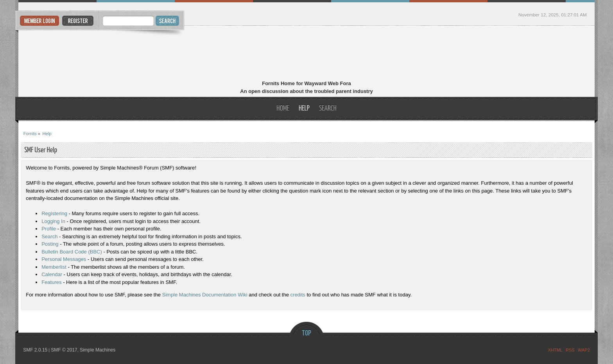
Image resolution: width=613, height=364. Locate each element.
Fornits (307, 54)
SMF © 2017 (64, 350)
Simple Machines (98, 350)
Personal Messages (64, 259)
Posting (50, 244)
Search (49, 236)
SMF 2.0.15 (35, 350)
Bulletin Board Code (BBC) (72, 252)
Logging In (53, 221)
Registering (54, 213)
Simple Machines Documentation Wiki (205, 295)
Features (51, 282)
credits (298, 295)
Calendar (52, 274)
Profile (49, 229)
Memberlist (54, 267)
